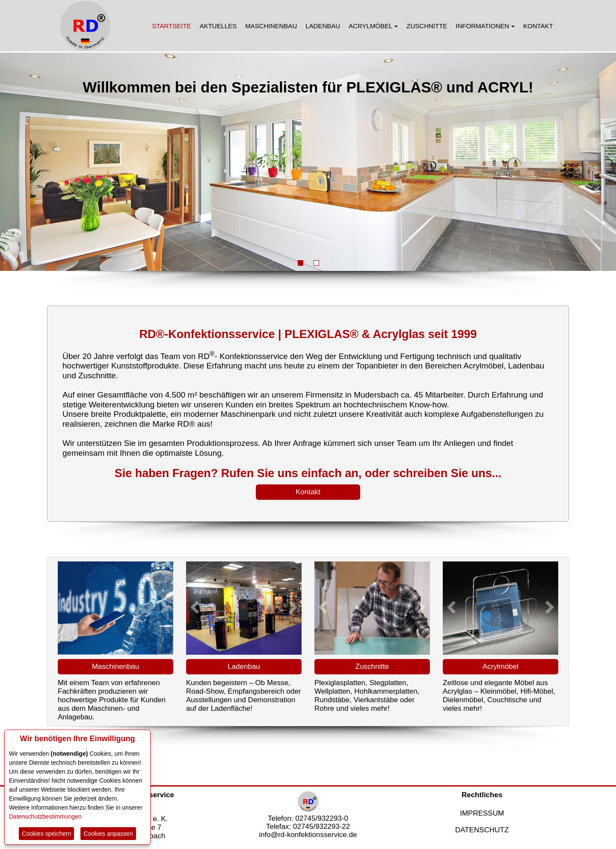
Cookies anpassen (108, 834)
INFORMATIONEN (485, 26)
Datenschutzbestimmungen (45, 816)
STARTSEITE (172, 26)
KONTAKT (538, 26)
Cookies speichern (46, 834)
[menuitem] (172, 26)
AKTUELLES (218, 26)
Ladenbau (244, 666)
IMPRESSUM (482, 813)
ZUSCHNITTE (427, 26)
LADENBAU (323, 26)
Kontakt (308, 492)
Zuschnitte (372, 666)
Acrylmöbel (500, 666)
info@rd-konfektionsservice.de (308, 835)
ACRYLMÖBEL (373, 26)
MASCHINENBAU (271, 26)
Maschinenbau (116, 666)
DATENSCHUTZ (482, 830)
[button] (66, 607)
